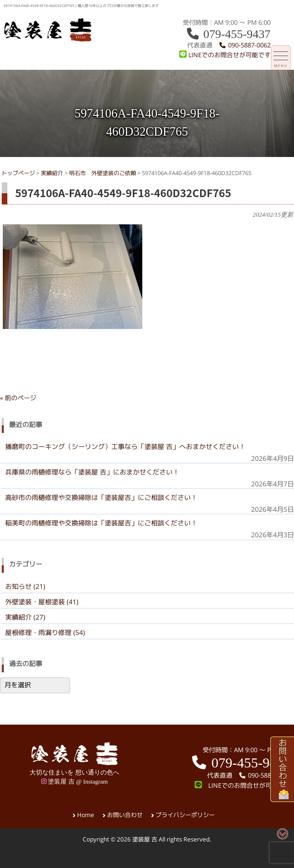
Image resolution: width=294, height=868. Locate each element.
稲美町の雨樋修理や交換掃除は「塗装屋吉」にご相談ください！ (101, 523)
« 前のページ (18, 398)
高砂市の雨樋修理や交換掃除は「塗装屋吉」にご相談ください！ (101, 497)
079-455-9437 (228, 34)
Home (86, 815)
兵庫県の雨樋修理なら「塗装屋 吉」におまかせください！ (92, 472)
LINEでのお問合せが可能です (225, 55)
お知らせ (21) (25, 586)
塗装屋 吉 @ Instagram (74, 781)
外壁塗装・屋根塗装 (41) (42, 602)
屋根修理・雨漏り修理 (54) (45, 633)
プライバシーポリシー (185, 815)
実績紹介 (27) (25, 617)
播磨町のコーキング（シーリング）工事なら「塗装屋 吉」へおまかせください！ (125, 447)
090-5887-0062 (245, 45)
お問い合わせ (125, 815)
